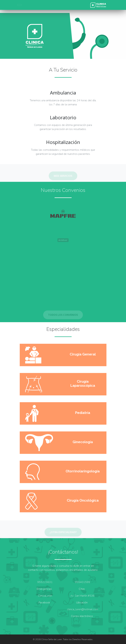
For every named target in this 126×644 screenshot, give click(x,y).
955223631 (45, 582)
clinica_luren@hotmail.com (83, 609)
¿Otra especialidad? (63, 533)
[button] (9, 36)
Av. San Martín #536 (82, 596)
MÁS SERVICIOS (63, 176)
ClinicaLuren (45, 596)
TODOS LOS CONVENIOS (63, 315)
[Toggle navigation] (19, 5)
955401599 (82, 582)
